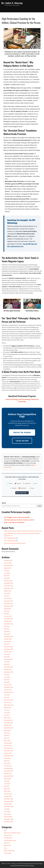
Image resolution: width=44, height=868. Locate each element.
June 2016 (7, 677)
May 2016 (7, 680)
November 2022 (8, 603)
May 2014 (7, 697)
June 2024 (7, 573)
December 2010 (8, 768)
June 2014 (7, 695)
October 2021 (8, 621)
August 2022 (8, 609)
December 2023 (8, 583)
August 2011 (7, 758)
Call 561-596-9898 (22, 441)
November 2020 (8, 636)
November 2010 (8, 771)
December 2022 (8, 601)
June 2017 (7, 662)
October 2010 (8, 773)
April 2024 (7, 578)
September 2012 (9, 728)
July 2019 (7, 644)
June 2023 (7, 593)
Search (4, 503)
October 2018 (8, 652)
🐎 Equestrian (27, 483)
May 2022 (7, 614)
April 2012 (7, 738)
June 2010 (7, 784)
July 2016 (7, 675)
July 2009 (7, 809)
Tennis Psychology (12, 399)
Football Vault (8, 838)
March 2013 (7, 718)
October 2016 (8, 669)
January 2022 (8, 616)
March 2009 (7, 814)
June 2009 (7, 812)
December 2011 (8, 748)
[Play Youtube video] (22, 38)
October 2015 (8, 690)
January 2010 (8, 796)
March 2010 (7, 791)
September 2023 (9, 588)
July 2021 (7, 626)
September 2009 (9, 806)
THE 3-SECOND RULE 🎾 (11, 538)
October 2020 (8, 639)
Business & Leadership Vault (12, 833)
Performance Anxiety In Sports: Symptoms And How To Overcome (23, 531)
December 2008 (8, 819)
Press (6, 848)
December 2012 (8, 720)
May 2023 (7, 596)
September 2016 (9, 672)
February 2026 (8, 560)
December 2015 (8, 687)
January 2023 (8, 598)
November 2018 (8, 649)
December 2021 (8, 619)
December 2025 (8, 565)
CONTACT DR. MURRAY (22, 432)
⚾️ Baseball (13, 488)
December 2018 (8, 647)
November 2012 (8, 723)
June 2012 (7, 733)
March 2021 (7, 634)
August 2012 (7, 730)
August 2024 (8, 568)
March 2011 (7, 763)
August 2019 (7, 642)
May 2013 (7, 715)
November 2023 (8, 586)
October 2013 (8, 702)
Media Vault (7, 845)
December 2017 (8, 659)
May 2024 (7, 576)
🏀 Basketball (22, 488)
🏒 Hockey (31, 488)
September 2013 (9, 705)
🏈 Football (18, 483)
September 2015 (9, 692)
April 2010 (7, 789)
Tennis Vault (8, 853)
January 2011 (8, 766)
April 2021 (7, 631)
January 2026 (8, 563)
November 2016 (8, 667)
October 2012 (8, 725)
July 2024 (7, 571)
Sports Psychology (9, 851)
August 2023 (8, 591)
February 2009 (8, 817)
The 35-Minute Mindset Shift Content (15, 543)
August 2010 (7, 779)
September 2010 (9, 776)
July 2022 (7, 611)
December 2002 (8, 822)
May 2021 (7, 629)
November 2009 (8, 801)
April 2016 (7, 682)
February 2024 (8, 581)
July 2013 (7, 710)
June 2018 (7, 654)
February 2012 (8, 743)
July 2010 (7, 781)
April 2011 (7, 761)
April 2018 (7, 657)
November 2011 (8, 751)
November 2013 (8, 700)
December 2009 (8, 799)
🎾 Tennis (10, 483)
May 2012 (7, 735)
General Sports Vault (10, 840)
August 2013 (7, 708)
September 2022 (9, 606)
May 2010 (7, 786)
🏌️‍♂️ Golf (35, 483)
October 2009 (8, 804)
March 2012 (7, 740)
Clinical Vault (8, 835)
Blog (5, 830)
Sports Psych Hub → (22, 493)
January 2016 (8, 685)
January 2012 (8, 746)
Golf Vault (7, 843)
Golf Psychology (25, 399)
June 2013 (7, 713)
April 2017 (7, 664)
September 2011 (9, 756)
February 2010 (8, 794)
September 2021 (9, 624)
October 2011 (8, 753)
